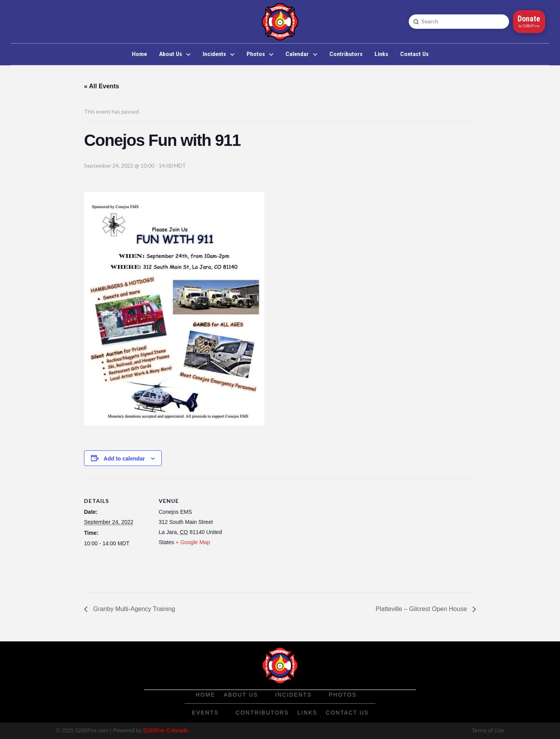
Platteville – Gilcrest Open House (422, 609)
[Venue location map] (274, 532)
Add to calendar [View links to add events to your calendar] (124, 459)
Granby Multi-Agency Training (133, 609)
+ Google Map (193, 542)
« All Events (101, 86)
